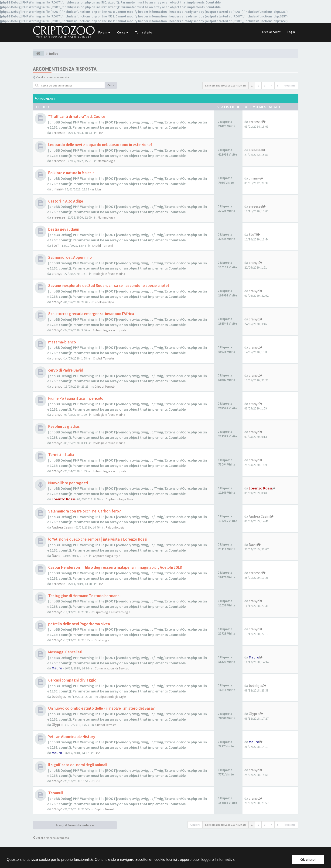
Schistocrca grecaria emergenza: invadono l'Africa (91, 314)
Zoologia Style (104, 302)
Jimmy (57, 189)
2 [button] (258, 85)
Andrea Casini (62, 527)
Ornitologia (102, 640)
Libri (101, 133)
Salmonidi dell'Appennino (70, 257)
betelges (59, 696)
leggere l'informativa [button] (218, 860)
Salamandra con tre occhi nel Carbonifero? (85, 511)
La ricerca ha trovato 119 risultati (226, 85)
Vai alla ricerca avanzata (52, 77)
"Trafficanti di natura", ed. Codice (77, 116)
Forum (104, 32)
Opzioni (195, 825)
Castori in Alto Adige (66, 201)
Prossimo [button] (290, 85)
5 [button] (278, 85)
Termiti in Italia (61, 455)
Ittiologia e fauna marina (109, 274)
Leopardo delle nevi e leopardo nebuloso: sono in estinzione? (100, 145)
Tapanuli (56, 793)
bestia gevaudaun (64, 229)
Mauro (57, 668)
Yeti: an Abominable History (72, 737)
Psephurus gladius (64, 426)
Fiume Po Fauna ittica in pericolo (76, 398)
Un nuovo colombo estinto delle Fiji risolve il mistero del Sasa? (101, 708)
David (56, 555)
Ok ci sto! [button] (308, 860)
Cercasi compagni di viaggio (72, 680)
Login (291, 32)
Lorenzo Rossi (63, 499)
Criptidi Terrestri (102, 246)
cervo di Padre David (66, 370)
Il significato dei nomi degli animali (78, 765)
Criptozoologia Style (119, 499)
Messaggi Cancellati (65, 652)
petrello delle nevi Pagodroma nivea (79, 624)
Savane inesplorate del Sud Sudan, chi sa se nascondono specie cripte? (109, 286)
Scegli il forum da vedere (75, 825)
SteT (56, 245)
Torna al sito (144, 32)
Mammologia (106, 161)
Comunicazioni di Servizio (112, 668)
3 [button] (265, 85)
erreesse (58, 133)
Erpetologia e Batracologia (112, 612)
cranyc (57, 273)
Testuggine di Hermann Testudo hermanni (84, 596)
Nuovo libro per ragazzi (68, 483)
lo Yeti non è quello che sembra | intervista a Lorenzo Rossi (98, 539)
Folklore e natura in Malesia (71, 173)
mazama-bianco (62, 342)
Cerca (123, 32)
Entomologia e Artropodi (109, 330)
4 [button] (271, 85)
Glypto (57, 725)
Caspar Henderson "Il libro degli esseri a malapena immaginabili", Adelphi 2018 (115, 567)
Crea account (271, 32)
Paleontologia (115, 527)
